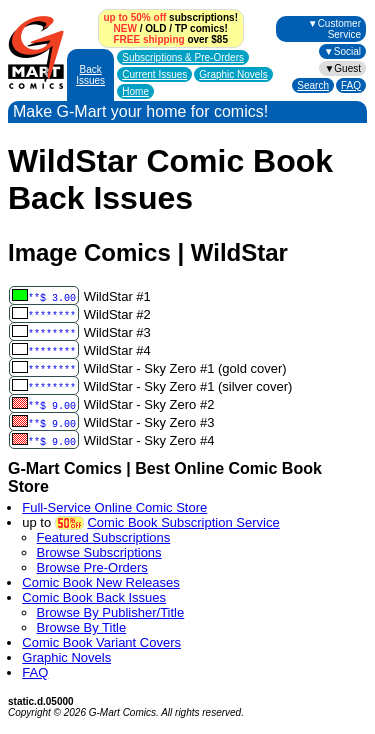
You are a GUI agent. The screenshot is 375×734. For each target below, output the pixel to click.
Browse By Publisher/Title (111, 612)
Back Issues (90, 75)
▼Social (342, 51)
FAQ (351, 85)
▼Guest (342, 68)
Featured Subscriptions (104, 537)
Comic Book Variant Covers (101, 642)
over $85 (171, 39)
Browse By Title (82, 627)
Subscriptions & (183, 57)
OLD (155, 28)
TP (181, 28)
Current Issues (154, 74)
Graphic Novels (233, 74)
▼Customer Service (334, 29)
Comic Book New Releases (101, 582)
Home (135, 91)
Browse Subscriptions (99, 552)
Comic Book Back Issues (94, 597)
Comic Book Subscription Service (183, 522)
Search (313, 85)
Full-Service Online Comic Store (114, 507)
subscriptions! (171, 17)
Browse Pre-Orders (92, 567)
